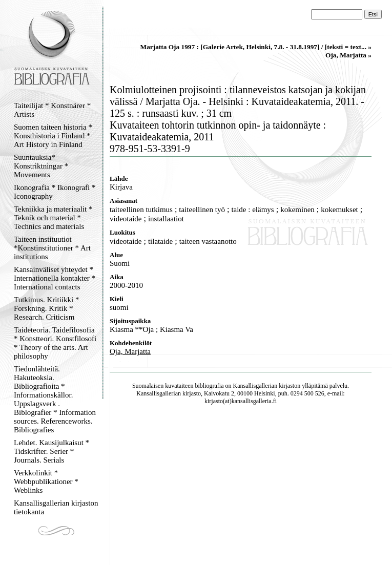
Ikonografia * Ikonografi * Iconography (55, 192)
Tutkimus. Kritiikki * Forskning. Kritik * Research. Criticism (46, 308)
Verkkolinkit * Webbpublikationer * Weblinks (46, 482)
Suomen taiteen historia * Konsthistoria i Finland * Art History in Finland (53, 136)
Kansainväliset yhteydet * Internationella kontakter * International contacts (55, 278)
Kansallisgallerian (255, 386)
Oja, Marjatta (130, 351)
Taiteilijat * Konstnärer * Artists (52, 110)
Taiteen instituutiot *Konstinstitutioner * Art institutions (52, 248)
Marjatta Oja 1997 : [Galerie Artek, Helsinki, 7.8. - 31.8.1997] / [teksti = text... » (256, 47)
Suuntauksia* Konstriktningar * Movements (41, 166)
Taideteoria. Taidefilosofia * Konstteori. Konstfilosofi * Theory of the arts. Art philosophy (55, 343)
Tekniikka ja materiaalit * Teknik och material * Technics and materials (53, 218)
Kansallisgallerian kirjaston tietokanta (56, 507)
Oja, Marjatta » (348, 55)
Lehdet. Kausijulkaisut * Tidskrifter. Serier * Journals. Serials (51, 451)
